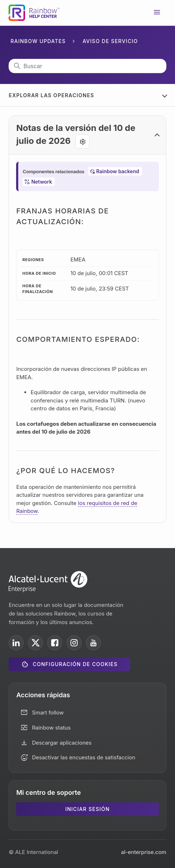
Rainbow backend (118, 171)
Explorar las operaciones (51, 95)
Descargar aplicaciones (62, 743)
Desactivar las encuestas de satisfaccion (83, 757)
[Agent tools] (82, 141)
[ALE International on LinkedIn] (16, 643)
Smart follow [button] (48, 713)
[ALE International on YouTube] (93, 643)
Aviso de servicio (110, 41)
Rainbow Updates (38, 41)
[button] (87, 135)
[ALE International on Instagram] (74, 643)
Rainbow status (51, 728)
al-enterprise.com (144, 852)
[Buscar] (87, 66)
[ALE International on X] (35, 643)
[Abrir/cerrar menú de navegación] (157, 13)
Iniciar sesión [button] (87, 809)
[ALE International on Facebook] (55, 643)
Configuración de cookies (75, 664)
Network (42, 182)
